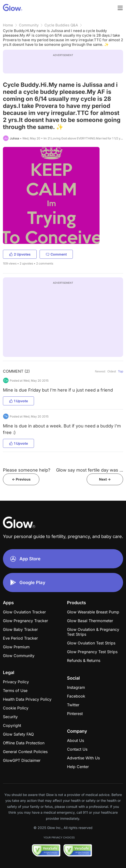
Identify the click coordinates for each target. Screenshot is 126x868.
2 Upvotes (20, 254)
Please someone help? (27, 470)
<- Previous (21, 479)
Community (29, 25)
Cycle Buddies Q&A (61, 25)
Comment (56, 254)
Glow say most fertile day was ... (90, 470)
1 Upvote (18, 401)
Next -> (105, 479)
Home (8, 25)
